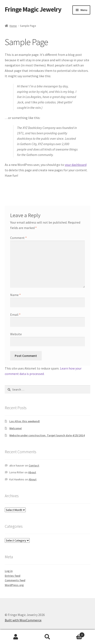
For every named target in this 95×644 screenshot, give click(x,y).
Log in (9, 571)
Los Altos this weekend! (25, 421)
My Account (16, 637)
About (32, 472)
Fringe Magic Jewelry (33, 9)
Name (15, 295)
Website (16, 334)
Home (13, 26)
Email (15, 315)
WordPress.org (14, 585)
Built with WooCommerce (23, 620)
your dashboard (76, 165)
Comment (18, 238)
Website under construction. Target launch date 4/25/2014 (47, 435)
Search (48, 637)
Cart (74, 634)
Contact (34, 465)
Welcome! (16, 428)
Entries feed (13, 576)
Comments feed (15, 580)
